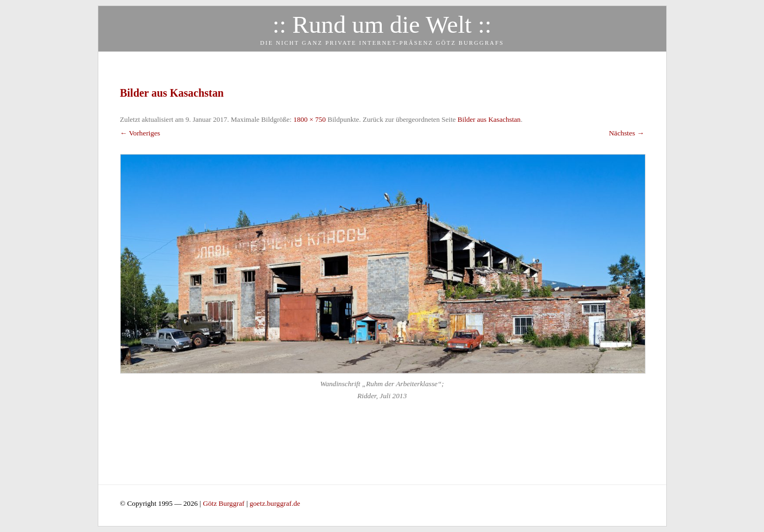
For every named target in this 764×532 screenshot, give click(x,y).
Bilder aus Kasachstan (489, 119)
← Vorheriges (140, 133)
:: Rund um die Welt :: (382, 25)
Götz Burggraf (224, 503)
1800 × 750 (309, 119)
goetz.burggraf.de (275, 503)
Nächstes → (627, 133)
